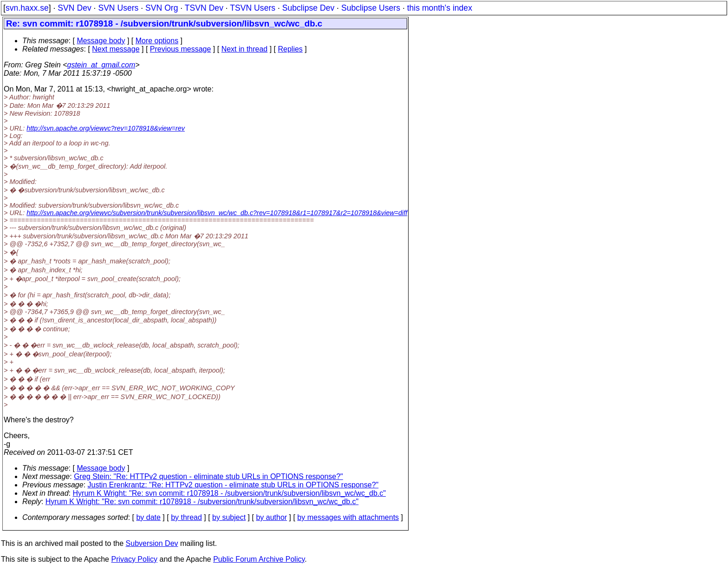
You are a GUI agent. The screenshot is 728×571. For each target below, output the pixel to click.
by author (271, 517)
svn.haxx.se (27, 8)
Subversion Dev (152, 543)
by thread (186, 517)
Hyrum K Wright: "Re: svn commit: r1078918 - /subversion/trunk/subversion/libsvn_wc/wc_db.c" (229, 493)
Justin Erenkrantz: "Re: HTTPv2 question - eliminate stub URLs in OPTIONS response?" (233, 485)
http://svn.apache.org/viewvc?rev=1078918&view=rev (106, 128)
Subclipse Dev (308, 8)
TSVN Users (253, 8)
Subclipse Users (371, 8)
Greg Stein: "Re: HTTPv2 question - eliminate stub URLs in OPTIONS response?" (208, 476)
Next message (116, 49)
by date (148, 517)
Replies (290, 49)
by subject (229, 517)
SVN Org (162, 8)
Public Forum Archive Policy (259, 559)
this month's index (440, 8)
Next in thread (245, 49)
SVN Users (118, 8)
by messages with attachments (348, 517)
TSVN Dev (204, 8)
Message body (101, 41)
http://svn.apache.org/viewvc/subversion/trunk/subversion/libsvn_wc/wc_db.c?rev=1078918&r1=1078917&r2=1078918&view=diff (217, 213)
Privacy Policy (134, 559)
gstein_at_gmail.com (101, 65)
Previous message (181, 49)
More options (157, 41)
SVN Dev (74, 8)
